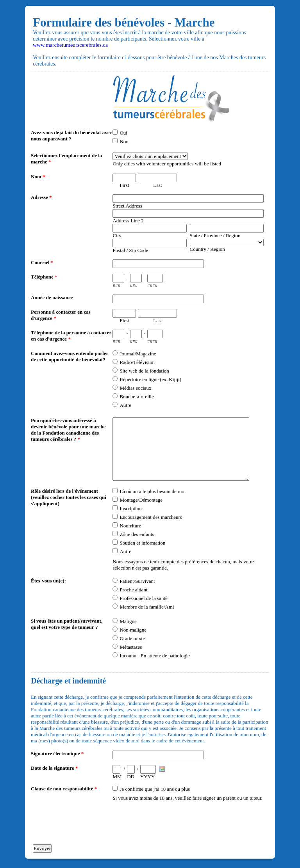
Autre (125, 405)
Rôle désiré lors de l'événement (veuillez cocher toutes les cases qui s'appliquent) (69, 497)
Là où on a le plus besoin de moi (153, 491)
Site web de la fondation (144, 371)
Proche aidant (133, 590)
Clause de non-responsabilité (64, 789)
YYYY (148, 777)
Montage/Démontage (141, 500)
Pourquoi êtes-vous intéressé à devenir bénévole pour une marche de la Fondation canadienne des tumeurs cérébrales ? (68, 430)
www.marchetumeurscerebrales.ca (70, 45)
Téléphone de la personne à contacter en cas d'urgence (71, 336)
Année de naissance (52, 297)
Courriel (42, 262)
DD (131, 777)
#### (152, 285)
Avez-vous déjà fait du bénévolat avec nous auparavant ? (71, 136)
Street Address (127, 206)
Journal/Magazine (138, 354)
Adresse (41, 197)
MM (117, 777)
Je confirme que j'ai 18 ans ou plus (155, 789)
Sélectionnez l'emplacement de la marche (66, 159)
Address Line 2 (128, 221)
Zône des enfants (137, 534)
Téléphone (44, 277)
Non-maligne (133, 630)
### (116, 285)
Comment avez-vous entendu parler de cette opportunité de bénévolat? (70, 356)
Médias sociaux (135, 388)
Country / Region (207, 249)
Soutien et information (142, 543)
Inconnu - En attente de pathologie (154, 656)
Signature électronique (57, 754)
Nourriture (130, 526)
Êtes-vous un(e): (48, 581)
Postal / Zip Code (130, 250)
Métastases (131, 647)
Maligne (128, 621)
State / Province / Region (215, 235)
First (124, 185)
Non (124, 141)
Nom (38, 177)
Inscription (130, 509)
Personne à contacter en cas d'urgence (61, 315)
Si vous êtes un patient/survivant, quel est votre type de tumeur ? (67, 624)
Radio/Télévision (137, 362)
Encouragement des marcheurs (151, 517)
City (117, 235)
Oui (123, 133)
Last (157, 185)
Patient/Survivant (137, 581)
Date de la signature (54, 768)
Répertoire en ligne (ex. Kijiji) (150, 379)
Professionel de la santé (143, 598)
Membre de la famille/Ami (147, 607)
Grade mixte (132, 638)
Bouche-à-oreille (137, 397)
